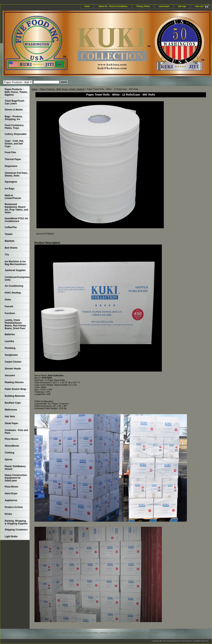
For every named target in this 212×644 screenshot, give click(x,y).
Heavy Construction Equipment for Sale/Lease (16, 478)
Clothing (10, 453)
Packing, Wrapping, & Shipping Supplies (16, 522)
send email (164, 6)
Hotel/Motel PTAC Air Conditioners (16, 220)
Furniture (10, 313)
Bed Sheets (11, 248)
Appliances (11, 500)
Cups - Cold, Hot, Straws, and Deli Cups (14, 144)
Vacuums (10, 375)
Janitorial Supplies (15, 270)
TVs (7, 255)
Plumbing (10, 348)
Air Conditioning (14, 286)
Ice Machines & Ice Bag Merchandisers (16, 263)
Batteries (10, 334)
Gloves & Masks (14, 110)
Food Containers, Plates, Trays (14, 127)
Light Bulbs (11, 537)
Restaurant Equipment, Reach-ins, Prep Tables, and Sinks (16, 208)
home (87, 6)
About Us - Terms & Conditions (113, 6)
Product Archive (14, 507)
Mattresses (11, 410)
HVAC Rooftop (13, 293)
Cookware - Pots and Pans (16, 432)
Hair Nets (10, 416)
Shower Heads (13, 369)
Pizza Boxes (11, 439)
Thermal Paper (13, 159)
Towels (9, 234)
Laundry (9, 341)
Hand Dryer (11, 494)
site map (182, 6)
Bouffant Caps (13, 403)
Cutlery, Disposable (16, 134)
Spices (9, 459)
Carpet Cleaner (13, 362)
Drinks (8, 514)
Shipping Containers (16, 530)
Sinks (8, 300)
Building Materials (15, 396)
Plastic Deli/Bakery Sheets (15, 468)
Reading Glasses (14, 382)
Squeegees (11, 182)
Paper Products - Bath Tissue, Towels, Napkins (62, 89)
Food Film (10, 152)
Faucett (9, 306)
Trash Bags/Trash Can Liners (14, 102)
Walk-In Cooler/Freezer (13, 197)
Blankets (10, 241)
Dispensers (11, 166)
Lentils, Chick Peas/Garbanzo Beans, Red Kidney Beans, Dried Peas (15, 324)
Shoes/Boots (12, 446)
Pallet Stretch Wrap (15, 389)
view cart (199, 6)
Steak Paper (11, 423)
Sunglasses (11, 355)
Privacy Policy (143, 6)
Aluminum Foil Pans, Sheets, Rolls (16, 174)
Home (34, 89)
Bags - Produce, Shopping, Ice (14, 118)
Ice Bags (10, 189)
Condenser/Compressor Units (17, 279)
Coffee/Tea (11, 227)
